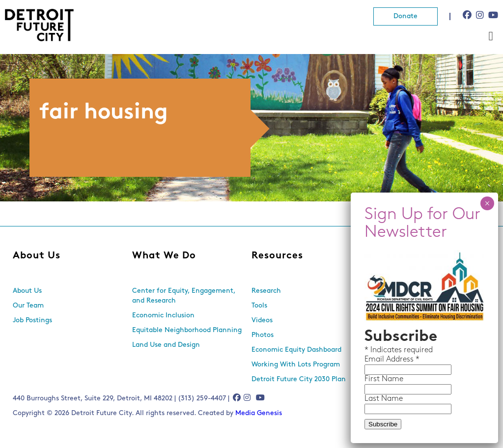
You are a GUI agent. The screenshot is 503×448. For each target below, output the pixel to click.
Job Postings (32, 321)
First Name (384, 379)
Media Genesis (259, 413)
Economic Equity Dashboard (296, 350)
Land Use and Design (166, 345)
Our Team (28, 306)
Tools (259, 306)
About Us (37, 256)
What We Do (164, 256)
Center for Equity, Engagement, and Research (184, 296)
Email (375, 360)
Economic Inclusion (163, 316)
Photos (263, 335)
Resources (277, 256)
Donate (405, 16)
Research (266, 291)
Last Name (384, 399)
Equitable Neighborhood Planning (187, 330)
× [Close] (487, 203)
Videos (262, 321)
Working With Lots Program (296, 365)
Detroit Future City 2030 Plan (299, 379)
